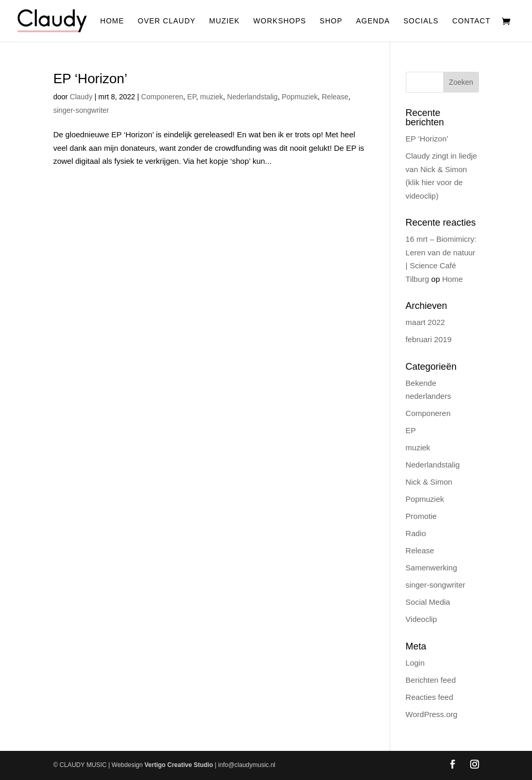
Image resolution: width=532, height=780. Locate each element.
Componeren (162, 97)
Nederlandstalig (252, 97)
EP (191, 97)
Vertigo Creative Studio (179, 765)
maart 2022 (425, 322)
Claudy (81, 97)
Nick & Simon (429, 482)
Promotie (421, 516)
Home (112, 21)
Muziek (225, 21)
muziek (211, 97)
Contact (471, 21)
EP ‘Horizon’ (90, 79)
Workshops (280, 21)
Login (415, 663)
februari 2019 (429, 339)
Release (335, 97)
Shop (331, 21)
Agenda (373, 21)
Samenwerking (431, 568)
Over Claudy (167, 21)
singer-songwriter (81, 110)
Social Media (428, 602)
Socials (421, 21)
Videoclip (422, 619)
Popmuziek (300, 97)
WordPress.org (432, 714)
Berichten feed (431, 680)
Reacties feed (430, 697)
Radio (416, 533)
